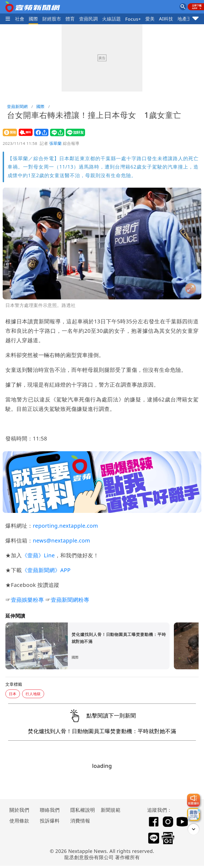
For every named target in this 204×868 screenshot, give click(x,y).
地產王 (185, 19)
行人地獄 (33, 694)
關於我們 (19, 810)
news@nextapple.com (61, 540)
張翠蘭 (55, 143)
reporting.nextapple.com (65, 526)
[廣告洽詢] (194, 814)
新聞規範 (111, 810)
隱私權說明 (81, 810)
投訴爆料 (50, 821)
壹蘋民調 (89, 19)
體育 (70, 19)
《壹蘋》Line (38, 555)
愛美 (150, 19)
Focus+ (133, 19)
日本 (13, 694)
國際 (34, 19)
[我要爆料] (194, 800)
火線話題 (112, 19)
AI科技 (166, 19)
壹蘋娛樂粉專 (27, 600)
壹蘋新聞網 (17, 106)
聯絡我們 (50, 810)
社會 (20, 19)
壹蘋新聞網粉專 (70, 600)
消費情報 (80, 821)
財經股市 (52, 19)
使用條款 (19, 821)
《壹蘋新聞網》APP (46, 570)
